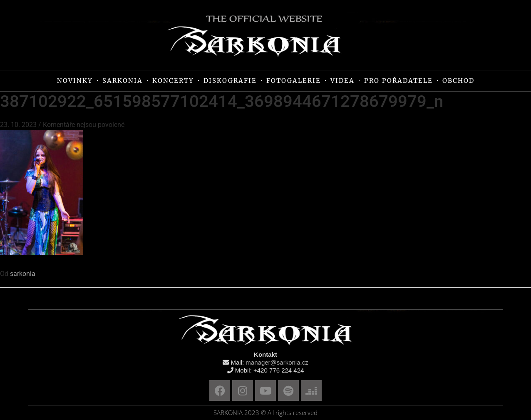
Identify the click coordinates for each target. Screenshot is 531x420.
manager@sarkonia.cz (277, 362)
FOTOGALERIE (294, 81)
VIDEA (342, 81)
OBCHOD (458, 81)
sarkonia (23, 274)
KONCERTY (173, 81)
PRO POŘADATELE (398, 81)
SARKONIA (123, 81)
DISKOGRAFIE (230, 81)
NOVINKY (75, 81)
